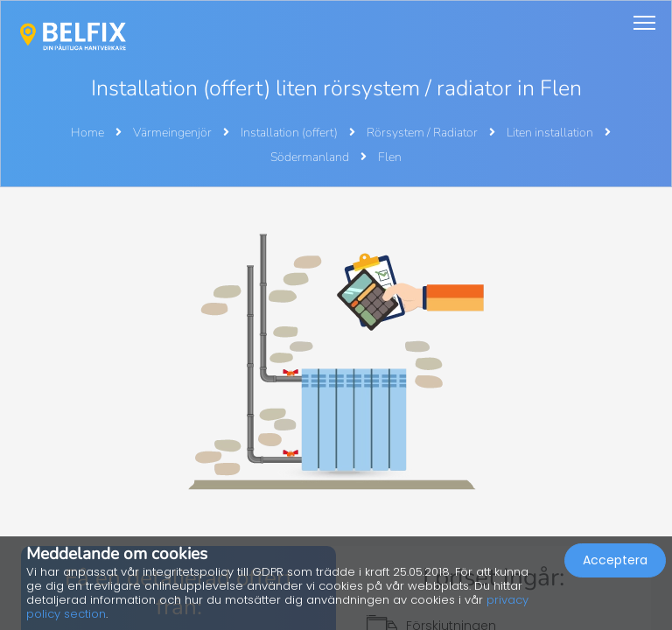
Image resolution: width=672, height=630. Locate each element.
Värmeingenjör (174, 133)
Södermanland (311, 157)
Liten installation (551, 133)
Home (87, 133)
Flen (390, 157)
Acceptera (615, 560)
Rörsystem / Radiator (423, 133)
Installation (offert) (290, 133)
